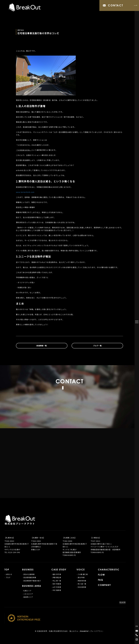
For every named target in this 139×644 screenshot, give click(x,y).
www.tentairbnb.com (25, 192)
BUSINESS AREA (32, 586)
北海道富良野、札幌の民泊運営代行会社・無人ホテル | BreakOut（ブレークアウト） (71, 631)
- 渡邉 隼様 (81, 577)
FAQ (101, 580)
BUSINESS (28, 570)
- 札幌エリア (27, 591)
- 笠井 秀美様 (56, 584)
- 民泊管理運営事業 (29, 577)
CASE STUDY (59, 570)
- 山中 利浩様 (56, 587)
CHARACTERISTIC (109, 570)
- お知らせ (8, 574)
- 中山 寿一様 (56, 581)
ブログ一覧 (97, 346)
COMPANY (104, 585)
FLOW (101, 575)
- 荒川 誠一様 (81, 584)
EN (137, 626)
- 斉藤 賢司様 (81, 581)
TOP (7, 570)
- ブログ (7, 577)
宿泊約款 (122, 602)
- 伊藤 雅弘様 (56, 577)
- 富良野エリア (28, 597)
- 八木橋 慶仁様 (82, 574)
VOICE (81, 570)
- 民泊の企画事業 (28, 574)
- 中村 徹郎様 (56, 590)
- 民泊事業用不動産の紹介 (32, 581)
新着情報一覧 (42, 346)
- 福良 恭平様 (56, 574)
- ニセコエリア (28, 594)
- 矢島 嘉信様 (81, 587)
